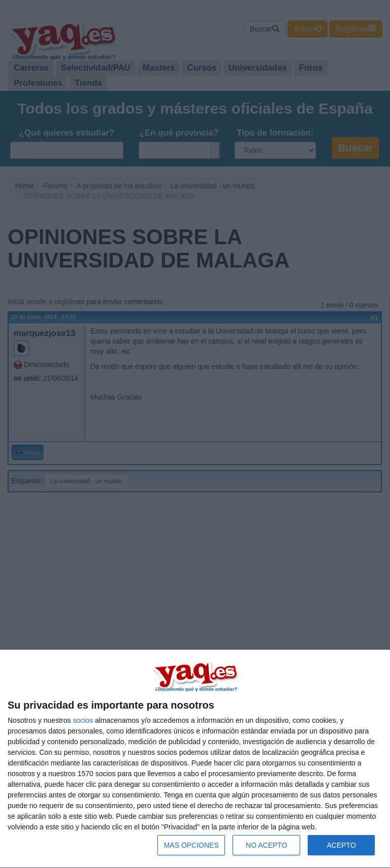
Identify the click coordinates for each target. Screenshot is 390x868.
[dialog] (195, 759)
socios (83, 720)
